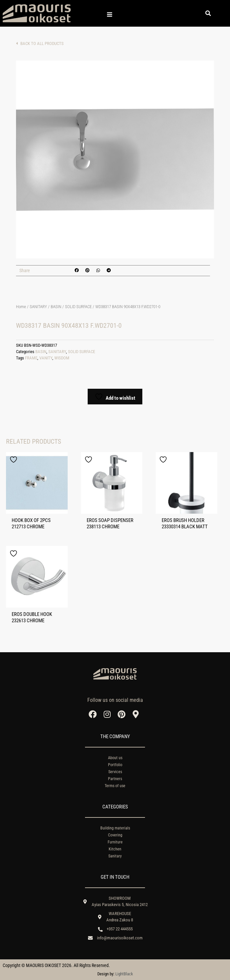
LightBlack (124, 974)
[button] (208, 13)
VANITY (46, 358)
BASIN (56, 307)
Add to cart (23, 375)
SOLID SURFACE (78, 307)
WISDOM (62, 358)
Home (21, 307)
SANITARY (38, 307)
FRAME (31, 358)
